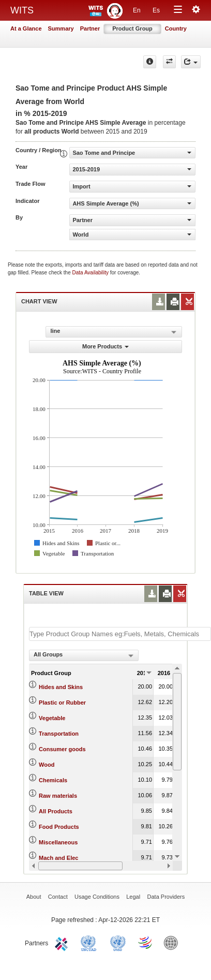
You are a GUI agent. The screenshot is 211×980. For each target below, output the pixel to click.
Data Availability (91, 273)
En (137, 10)
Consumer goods (62, 749)
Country (176, 28)
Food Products (59, 827)
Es (156, 10)
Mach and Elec (58, 858)
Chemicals (53, 780)
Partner (90, 28)
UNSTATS (118, 942)
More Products (106, 346)
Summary (61, 28)
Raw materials (58, 796)
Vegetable (52, 718)
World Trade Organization (146, 942)
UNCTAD (91, 942)
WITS (22, 10)
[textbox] (120, 634)
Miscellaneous (58, 842)
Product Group (132, 28)
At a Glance (26, 28)
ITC (63, 942)
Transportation (59, 734)
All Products (56, 811)
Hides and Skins (61, 687)
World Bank (173, 942)
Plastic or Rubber (62, 703)
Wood (47, 765)
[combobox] (84, 655)
